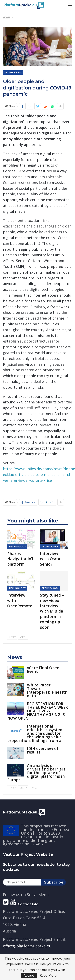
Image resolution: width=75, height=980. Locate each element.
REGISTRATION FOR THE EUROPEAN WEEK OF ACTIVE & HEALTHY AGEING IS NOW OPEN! (37, 711)
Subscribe (54, 882)
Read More (48, 976)
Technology (13, 72)
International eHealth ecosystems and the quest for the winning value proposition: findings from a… (36, 733)
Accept (29, 975)
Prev (12, 637)
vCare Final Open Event (43, 670)
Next (23, 637)
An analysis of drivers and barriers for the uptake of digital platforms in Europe (36, 773)
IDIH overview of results (43, 750)
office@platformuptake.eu (27, 946)
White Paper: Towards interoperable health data (47, 690)
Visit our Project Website (28, 854)
